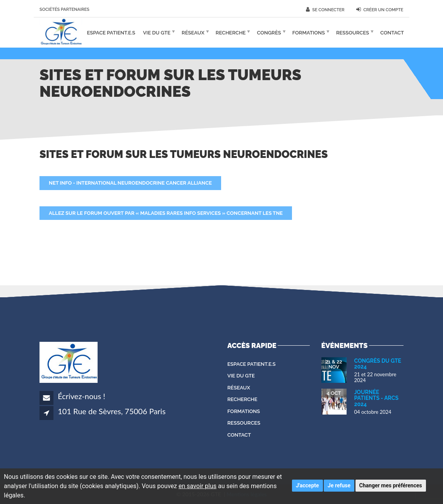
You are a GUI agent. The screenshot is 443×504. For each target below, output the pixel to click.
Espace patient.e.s (111, 32)
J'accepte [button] (307, 485)
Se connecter (325, 10)
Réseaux (193, 32)
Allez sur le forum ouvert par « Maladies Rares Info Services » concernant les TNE (166, 213)
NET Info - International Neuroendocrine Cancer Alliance (130, 183)
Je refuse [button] (339, 485)
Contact (392, 32)
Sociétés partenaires (64, 9)
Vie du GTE (157, 32)
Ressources (353, 32)
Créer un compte (380, 10)
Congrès (269, 32)
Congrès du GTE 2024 (378, 364)
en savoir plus (197, 486)
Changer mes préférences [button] (391, 485)
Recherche (231, 32)
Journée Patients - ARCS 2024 (377, 398)
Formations (309, 32)
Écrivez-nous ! (81, 396)
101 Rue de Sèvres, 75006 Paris (112, 411)
